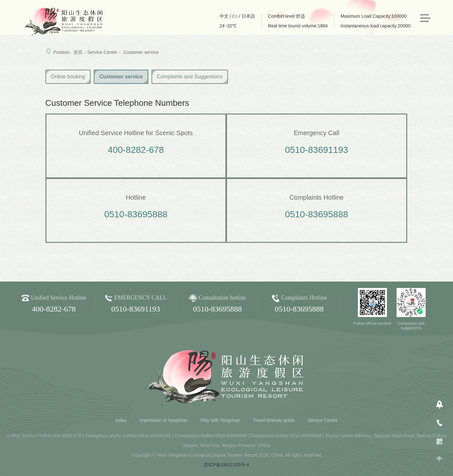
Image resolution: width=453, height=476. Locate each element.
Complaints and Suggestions (190, 77)
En (235, 16)
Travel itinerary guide (274, 420)
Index (121, 420)
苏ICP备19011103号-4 (226, 465)
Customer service (141, 52)
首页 (78, 52)
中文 (224, 16)
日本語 (248, 16)
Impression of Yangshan (164, 420)
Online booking (68, 77)
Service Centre (102, 52)
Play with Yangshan (220, 420)
